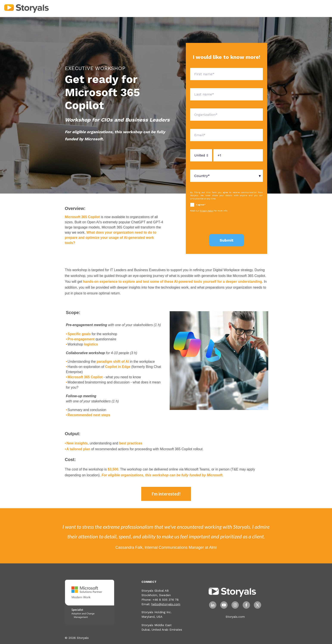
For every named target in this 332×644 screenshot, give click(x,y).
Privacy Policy (207, 211)
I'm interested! (166, 494)
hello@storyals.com (166, 604)
